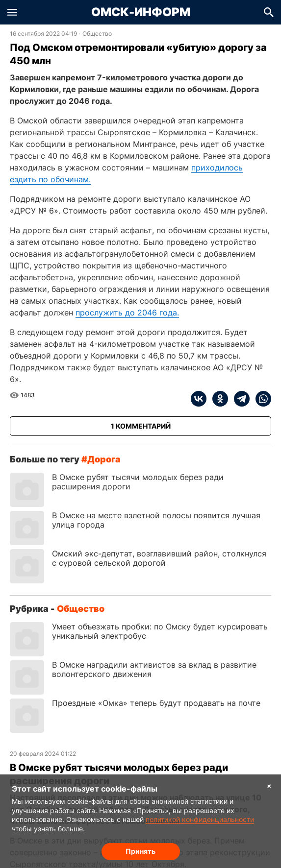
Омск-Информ (141, 12)
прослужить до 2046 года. (127, 313)
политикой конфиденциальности (200, 819)
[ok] (217, 399)
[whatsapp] (260, 399)
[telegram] (239, 399)
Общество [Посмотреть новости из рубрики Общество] (97, 34)
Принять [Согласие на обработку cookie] (140, 851)
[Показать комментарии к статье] (140, 426)
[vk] (199, 399)
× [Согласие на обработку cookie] (269, 785)
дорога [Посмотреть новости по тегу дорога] (104, 459)
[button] (12, 12)
